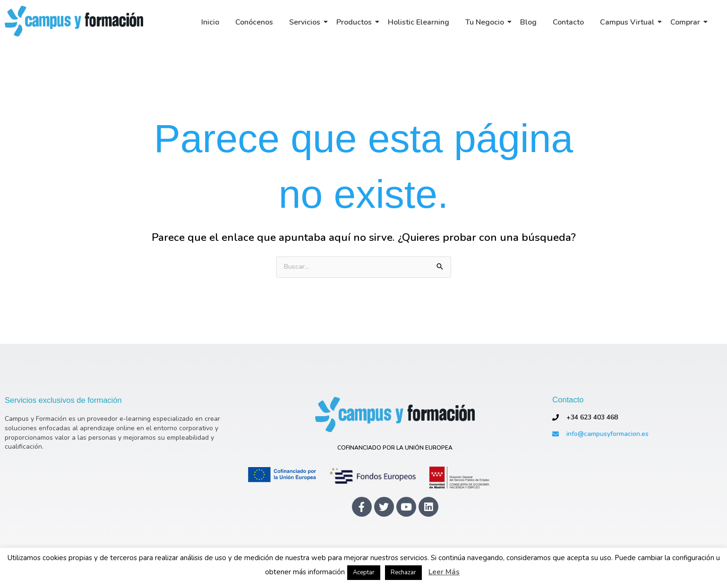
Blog (528, 22)
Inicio (210, 22)
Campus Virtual (629, 22)
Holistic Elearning (419, 22)
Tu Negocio (486, 22)
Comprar (687, 22)
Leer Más (444, 572)
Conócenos (254, 22)
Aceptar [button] (364, 572)
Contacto (568, 22)
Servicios (306, 22)
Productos (356, 22)
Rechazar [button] (403, 572)
